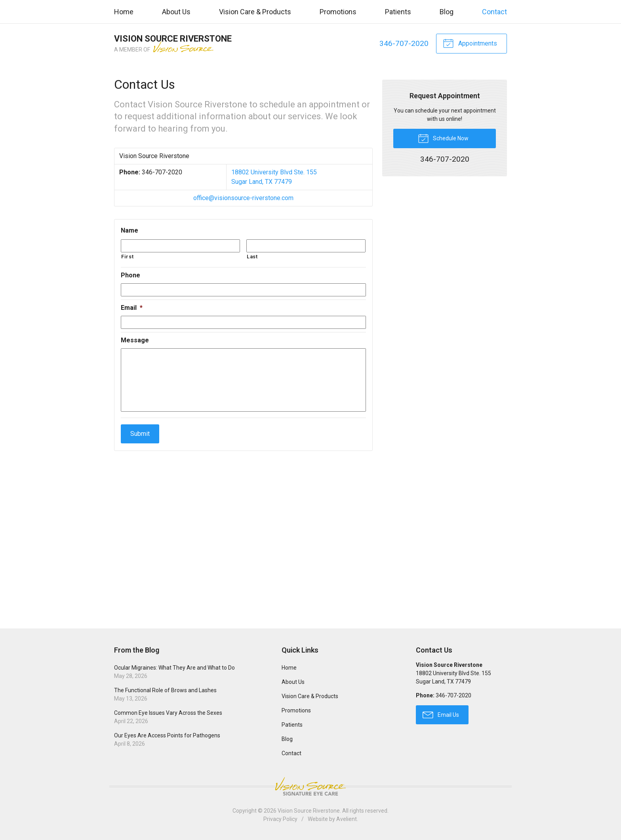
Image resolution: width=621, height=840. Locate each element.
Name (130, 230)
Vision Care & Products (255, 12)
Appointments (470, 43)
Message (135, 340)
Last (252, 257)
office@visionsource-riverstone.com (243, 198)
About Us (176, 12)
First (127, 257)
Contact (494, 12)
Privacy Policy (280, 819)
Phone (130, 275)
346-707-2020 (404, 43)
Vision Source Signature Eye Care (310, 786)
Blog (447, 12)
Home (124, 12)
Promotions (338, 12)
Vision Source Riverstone (309, 811)
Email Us (441, 714)
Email (132, 308)
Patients (398, 12)
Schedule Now (443, 138)
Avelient (347, 819)
